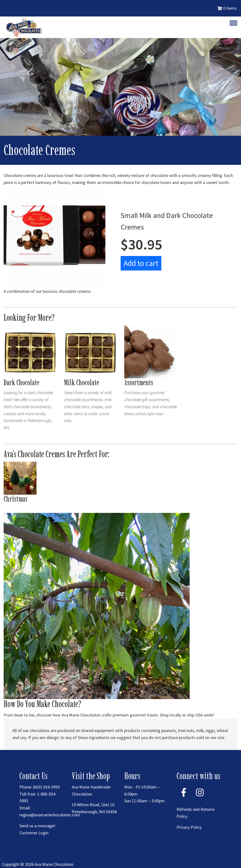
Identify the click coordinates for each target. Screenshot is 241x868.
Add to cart (141, 263)
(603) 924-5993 (46, 787)
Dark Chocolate (21, 382)
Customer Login (34, 833)
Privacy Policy (189, 827)
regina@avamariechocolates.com (50, 815)
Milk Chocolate (82, 382)
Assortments (139, 382)
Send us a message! (37, 826)
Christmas (16, 499)
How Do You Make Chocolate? (42, 704)
